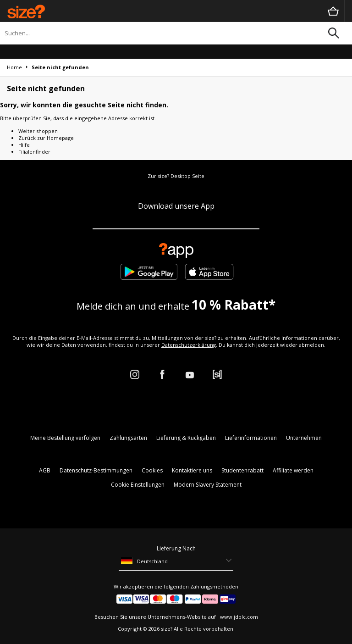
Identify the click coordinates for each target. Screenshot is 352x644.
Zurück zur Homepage (46, 138)
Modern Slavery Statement (208, 485)
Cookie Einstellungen (138, 485)
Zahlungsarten (128, 438)
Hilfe (24, 145)
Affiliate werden (293, 470)
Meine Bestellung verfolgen (65, 438)
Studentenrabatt (242, 470)
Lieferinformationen (251, 438)
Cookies (152, 470)
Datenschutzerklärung (189, 345)
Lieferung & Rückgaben (186, 438)
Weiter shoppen (38, 131)
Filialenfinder (34, 152)
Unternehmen (304, 438)
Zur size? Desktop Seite (176, 176)
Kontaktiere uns (192, 470)
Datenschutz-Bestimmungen (96, 470)
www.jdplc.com (238, 617)
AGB (45, 470)
